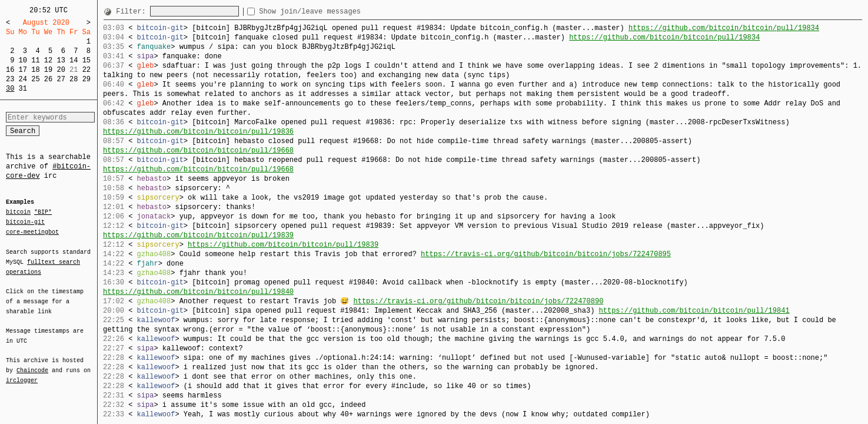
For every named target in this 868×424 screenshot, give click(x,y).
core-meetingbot (32, 231)
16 (10, 70)
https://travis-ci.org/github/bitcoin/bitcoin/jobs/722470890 (478, 301)
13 (61, 60)
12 (48, 60)
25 (35, 79)
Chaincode (32, 363)
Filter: (133, 11)
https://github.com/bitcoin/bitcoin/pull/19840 (198, 292)
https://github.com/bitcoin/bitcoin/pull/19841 (694, 311)
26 (48, 79)
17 (23, 70)
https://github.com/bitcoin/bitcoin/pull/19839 (198, 235)
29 (87, 79)
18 (35, 70)
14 (74, 60)
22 (87, 70)
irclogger (22, 373)
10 (23, 60)
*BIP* (43, 213)
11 (35, 60)
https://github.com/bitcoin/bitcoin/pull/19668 (198, 150)
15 (87, 60)
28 (74, 79)
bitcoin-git (25, 222)
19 (48, 70)
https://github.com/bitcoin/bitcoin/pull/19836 (198, 132)
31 (23, 89)
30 (10, 89)
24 (23, 79)
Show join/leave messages (331, 11)
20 (61, 70)
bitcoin (18, 213)
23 (10, 79)
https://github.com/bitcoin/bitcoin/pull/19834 (724, 28)
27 (61, 79)
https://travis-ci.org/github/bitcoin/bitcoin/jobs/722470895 (546, 254)
